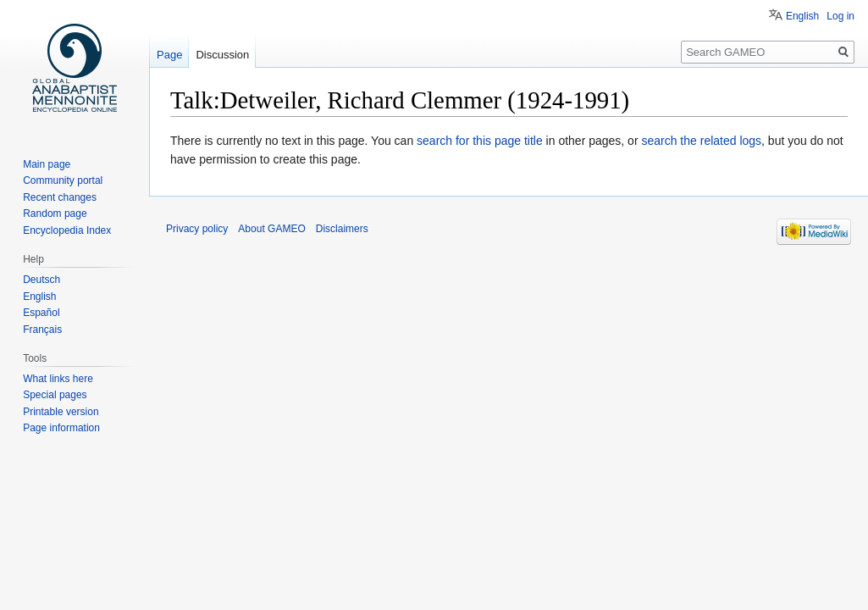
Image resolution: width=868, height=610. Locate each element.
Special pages (55, 395)
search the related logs (701, 141)
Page (169, 55)
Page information (61, 428)
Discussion (222, 55)
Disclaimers (342, 229)
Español (41, 313)
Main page (47, 164)
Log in (840, 16)
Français (42, 330)
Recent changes (60, 197)
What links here (58, 379)
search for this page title (480, 141)
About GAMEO (271, 229)
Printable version (61, 412)
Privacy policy (197, 229)
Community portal (63, 180)
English (802, 16)
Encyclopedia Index (67, 230)
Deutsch (41, 280)
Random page (55, 213)
